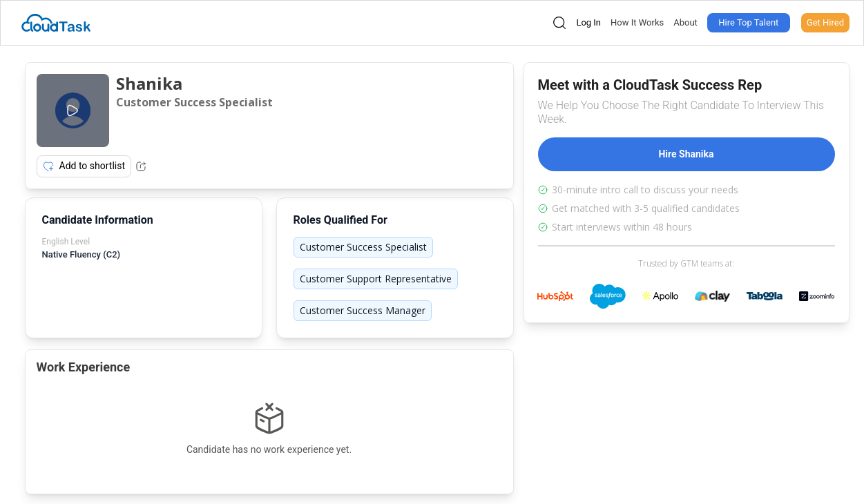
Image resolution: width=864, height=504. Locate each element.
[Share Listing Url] (141, 166)
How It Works (637, 22)
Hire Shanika (686, 154)
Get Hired (825, 22)
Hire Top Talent (748, 22)
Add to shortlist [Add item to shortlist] (84, 166)
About (685, 22)
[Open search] (559, 23)
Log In (588, 22)
